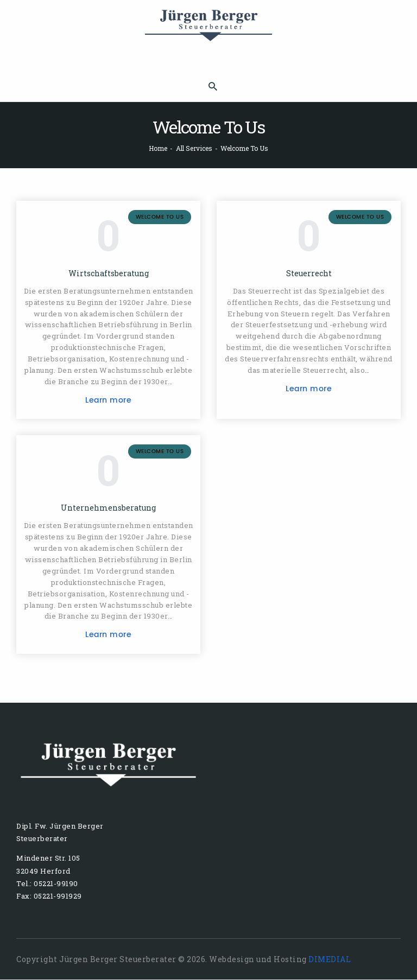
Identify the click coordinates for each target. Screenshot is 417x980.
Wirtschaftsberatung (109, 273)
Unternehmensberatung (108, 508)
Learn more (108, 400)
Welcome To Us (160, 217)
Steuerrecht (309, 273)
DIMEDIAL (330, 959)
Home (158, 148)
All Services (194, 148)
